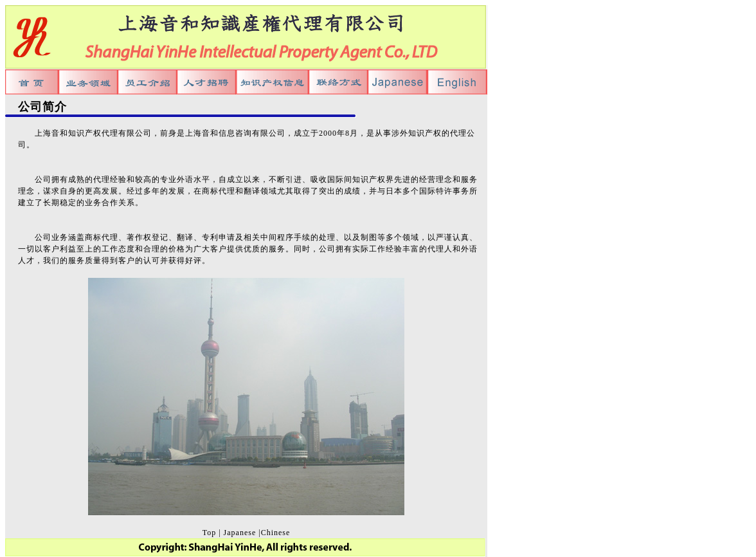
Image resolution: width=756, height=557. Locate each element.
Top (210, 533)
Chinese (276, 533)
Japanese (240, 533)
